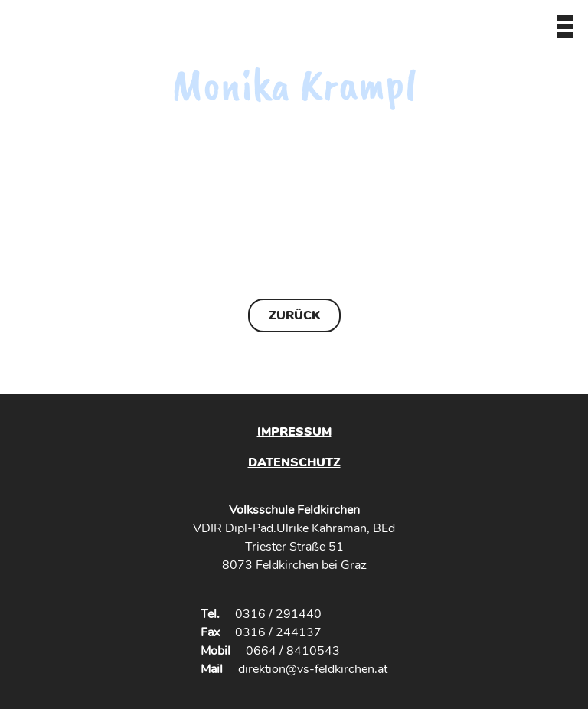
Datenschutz (294, 462)
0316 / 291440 (278, 614)
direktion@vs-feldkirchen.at (313, 669)
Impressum (294, 432)
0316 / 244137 (278, 632)
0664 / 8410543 (293, 651)
